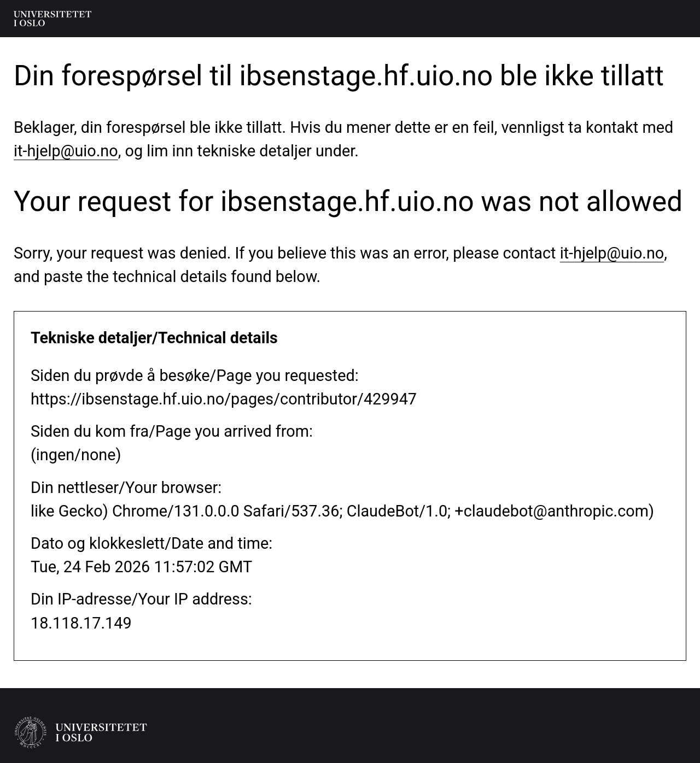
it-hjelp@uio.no (66, 151)
